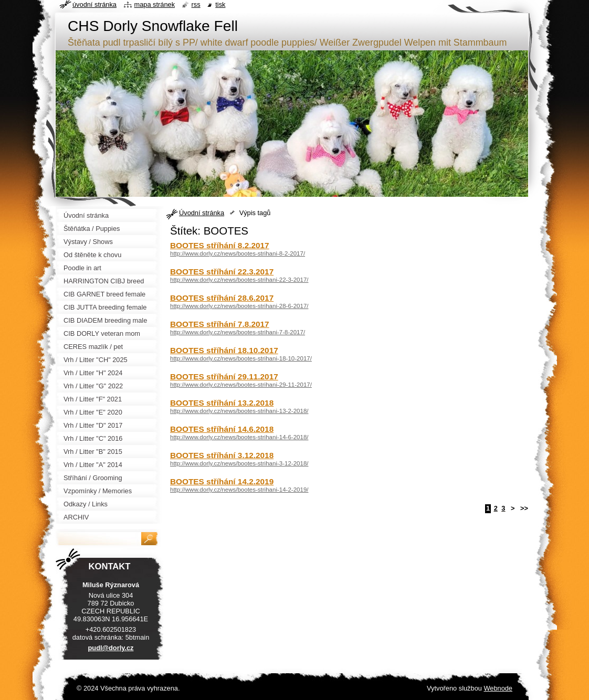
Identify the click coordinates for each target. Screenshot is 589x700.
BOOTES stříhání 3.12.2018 (222, 455)
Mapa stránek (155, 4)
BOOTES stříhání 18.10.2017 (224, 350)
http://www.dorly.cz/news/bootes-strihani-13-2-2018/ (239, 411)
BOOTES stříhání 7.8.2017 (220, 324)
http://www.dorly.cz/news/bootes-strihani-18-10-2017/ (241, 358)
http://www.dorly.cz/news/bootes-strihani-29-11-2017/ (241, 385)
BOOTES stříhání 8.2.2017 (220, 245)
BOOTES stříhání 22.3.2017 (222, 272)
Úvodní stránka (202, 213)
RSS (196, 4)
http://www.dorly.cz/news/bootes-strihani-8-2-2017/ (238, 253)
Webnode (498, 688)
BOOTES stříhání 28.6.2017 (222, 298)
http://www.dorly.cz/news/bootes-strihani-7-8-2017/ (238, 332)
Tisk (220, 4)
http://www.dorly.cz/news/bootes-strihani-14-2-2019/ (239, 490)
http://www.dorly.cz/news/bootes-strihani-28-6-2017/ (239, 306)
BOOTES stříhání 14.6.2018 (222, 429)
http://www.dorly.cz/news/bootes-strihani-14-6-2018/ (239, 437)
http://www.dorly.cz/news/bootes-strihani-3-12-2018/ (239, 463)
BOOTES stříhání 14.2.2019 (222, 481)
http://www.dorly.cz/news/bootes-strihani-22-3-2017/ (239, 280)
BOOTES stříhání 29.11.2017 (224, 376)
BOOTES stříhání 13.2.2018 (222, 403)
